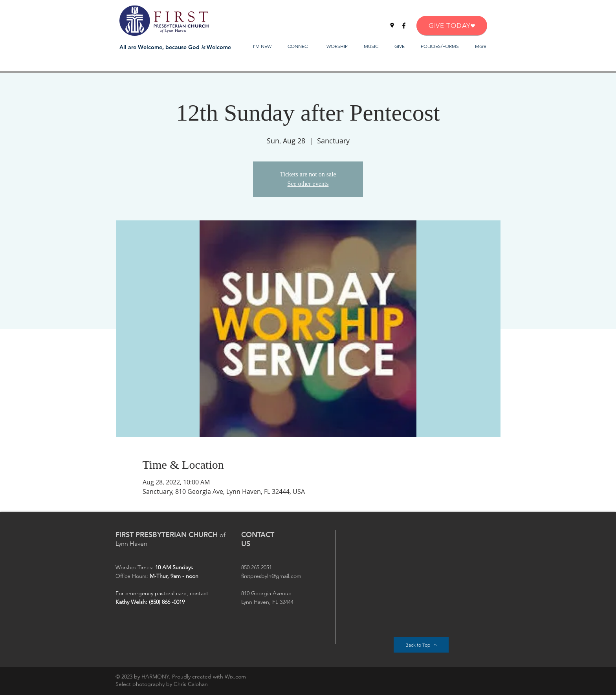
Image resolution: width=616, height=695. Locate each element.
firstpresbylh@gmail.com (271, 576)
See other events (308, 184)
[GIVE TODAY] (452, 26)
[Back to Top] (421, 645)
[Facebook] (404, 26)
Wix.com (235, 677)
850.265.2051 (257, 567)
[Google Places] (392, 26)
